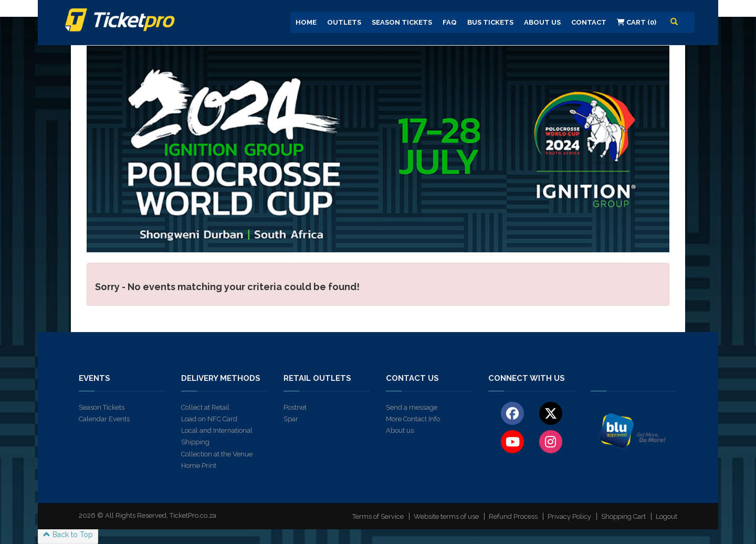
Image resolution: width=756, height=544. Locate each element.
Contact (589, 22)
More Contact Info (413, 419)
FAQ (450, 22)
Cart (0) (637, 22)
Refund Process (513, 516)
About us (400, 430)
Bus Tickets (490, 22)
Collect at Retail (205, 407)
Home (306, 22)
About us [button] (542, 22)
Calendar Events (104, 419)
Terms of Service (378, 516)
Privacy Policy (569, 516)
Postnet (295, 407)
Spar (291, 419)
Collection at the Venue (217, 454)
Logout (666, 516)
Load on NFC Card (209, 419)
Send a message (412, 407)
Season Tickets (402, 22)
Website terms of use (446, 516)
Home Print (199, 466)
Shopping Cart (623, 516)
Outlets (344, 22)
